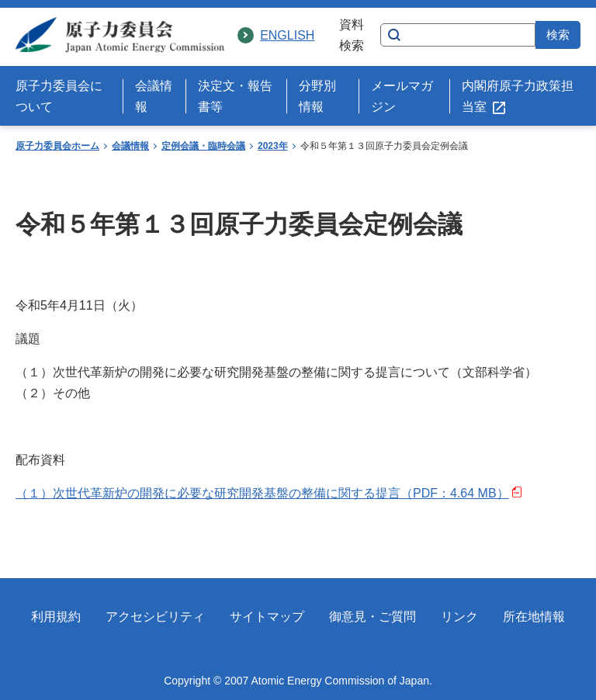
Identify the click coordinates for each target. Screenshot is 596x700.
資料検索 (352, 35)
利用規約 (56, 617)
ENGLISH (287, 35)
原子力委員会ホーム (57, 146)
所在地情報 (534, 617)
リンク (459, 617)
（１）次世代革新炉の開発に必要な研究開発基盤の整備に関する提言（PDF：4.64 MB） (269, 493)
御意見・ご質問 (372, 617)
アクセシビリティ (155, 617)
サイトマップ (267, 617)
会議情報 (130, 146)
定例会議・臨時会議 (203, 146)
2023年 (273, 146)
